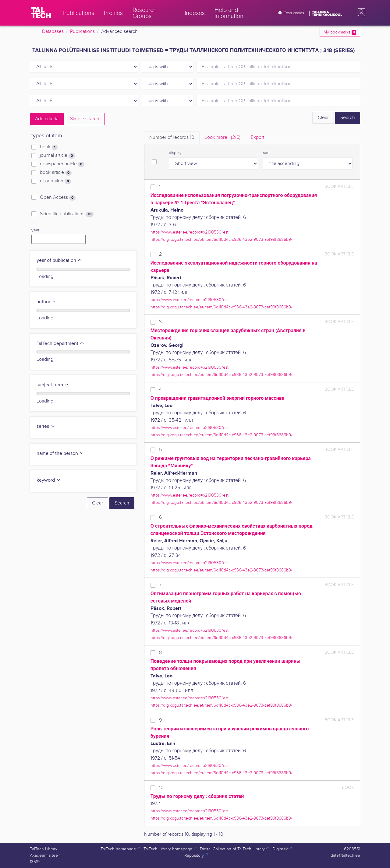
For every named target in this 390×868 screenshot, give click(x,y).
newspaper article (62, 164)
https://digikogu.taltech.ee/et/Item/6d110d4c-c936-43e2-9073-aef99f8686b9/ (221, 239)
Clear (323, 118)
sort (266, 153)
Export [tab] (257, 137)
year (35, 230)
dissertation (55, 181)
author (46, 302)
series (46, 426)
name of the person (60, 453)
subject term (53, 385)
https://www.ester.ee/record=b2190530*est (190, 232)
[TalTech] (41, 13)
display (175, 153)
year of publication (59, 260)
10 (161, 788)
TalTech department (60, 344)
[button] (360, 13)
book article (56, 173)
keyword (49, 480)
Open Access (58, 198)
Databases (53, 32)
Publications (82, 32)
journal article (57, 156)
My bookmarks (340, 32)
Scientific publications (67, 214)
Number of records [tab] (172, 137)
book (49, 147)
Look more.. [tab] (223, 137)
